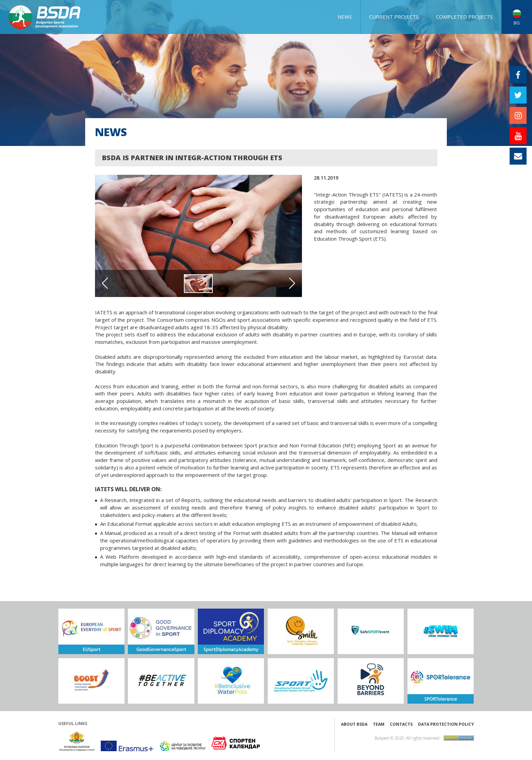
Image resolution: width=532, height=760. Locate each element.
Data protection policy (446, 724)
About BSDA (354, 724)
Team (379, 724)
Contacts (401, 724)
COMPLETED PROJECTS (464, 17)
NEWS (345, 17)
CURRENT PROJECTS (394, 17)
